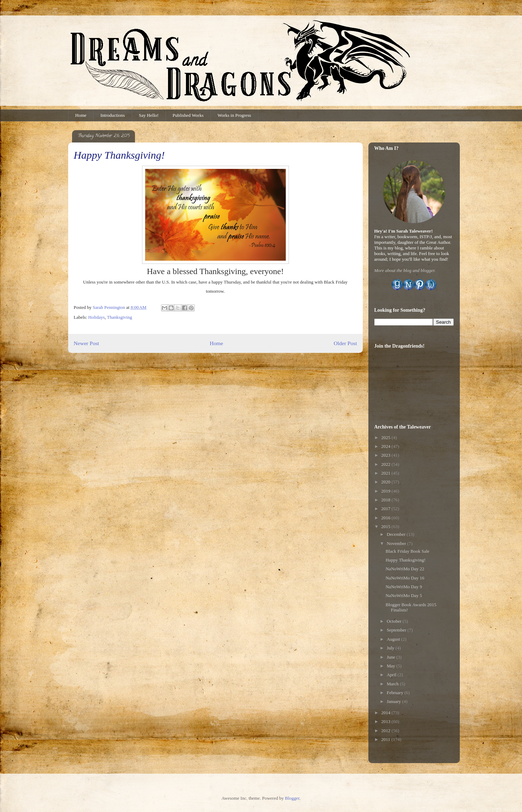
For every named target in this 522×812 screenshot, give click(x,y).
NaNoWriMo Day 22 (405, 569)
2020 (386, 482)
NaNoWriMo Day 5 (404, 595)
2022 (386, 464)
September (397, 630)
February (395, 693)
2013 (386, 721)
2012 (386, 731)
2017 (386, 509)
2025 (386, 437)
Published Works (188, 115)
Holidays (96, 317)
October (395, 621)
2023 (386, 455)
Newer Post (86, 343)
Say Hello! (149, 115)
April (392, 675)
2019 (386, 491)
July (391, 648)
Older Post (345, 343)
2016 (386, 518)
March (393, 684)
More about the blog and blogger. (405, 270)
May (391, 666)
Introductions (113, 115)
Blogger (292, 798)
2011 (386, 739)
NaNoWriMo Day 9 (404, 587)
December (397, 534)
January (394, 701)
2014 (386, 713)
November (397, 543)
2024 (386, 446)
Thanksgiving (120, 317)
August (394, 639)
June (391, 657)
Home (81, 115)
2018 (386, 500)
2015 (386, 526)
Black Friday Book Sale (408, 551)
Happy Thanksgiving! (406, 560)
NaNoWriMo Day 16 (405, 578)
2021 (386, 473)
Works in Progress (234, 115)
